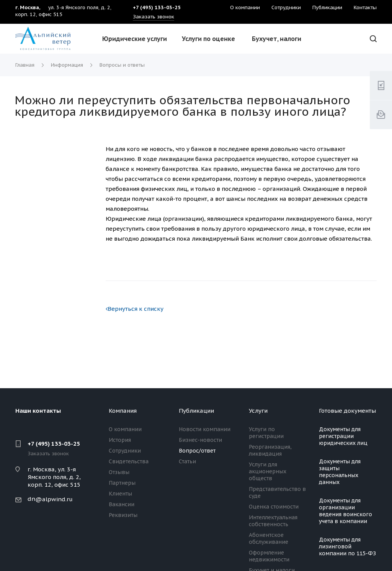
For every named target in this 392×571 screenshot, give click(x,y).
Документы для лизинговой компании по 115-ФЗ (347, 546)
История (120, 440)
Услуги (258, 411)
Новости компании (205, 429)
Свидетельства (129, 461)
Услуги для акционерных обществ (268, 471)
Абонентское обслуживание (269, 538)
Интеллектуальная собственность (273, 521)
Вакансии (122, 504)
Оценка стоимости (274, 507)
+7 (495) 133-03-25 (54, 444)
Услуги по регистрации (266, 433)
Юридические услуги (135, 39)
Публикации (196, 411)
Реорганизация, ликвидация (270, 450)
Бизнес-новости (200, 440)
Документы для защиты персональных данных (340, 472)
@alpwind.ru (54, 499)
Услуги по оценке (208, 39)
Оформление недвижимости (269, 556)
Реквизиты (123, 515)
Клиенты (120, 494)
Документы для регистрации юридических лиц (343, 436)
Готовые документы (347, 411)
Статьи (187, 461)
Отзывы (119, 472)
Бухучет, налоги (277, 39)
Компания (123, 411)
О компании (125, 429)
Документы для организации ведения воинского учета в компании (345, 511)
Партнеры (122, 483)
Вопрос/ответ (197, 451)
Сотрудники (125, 451)
